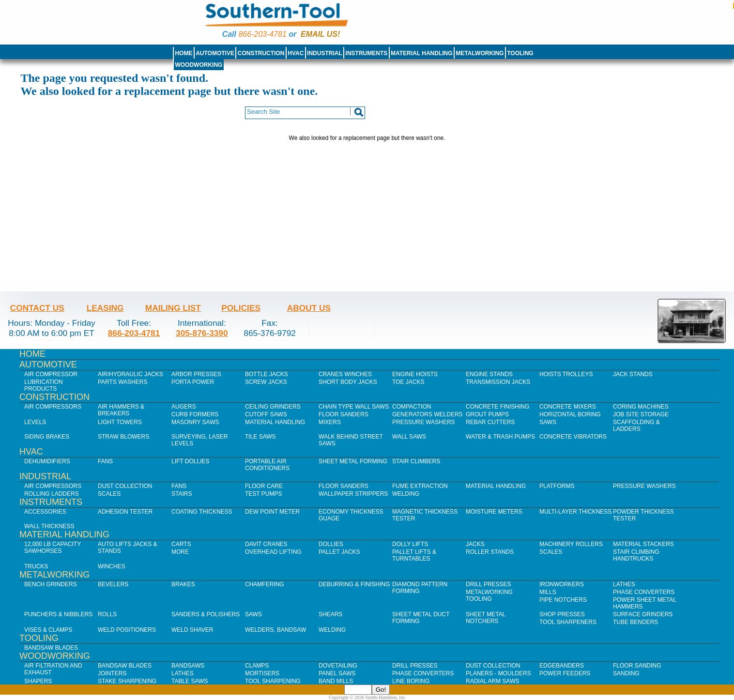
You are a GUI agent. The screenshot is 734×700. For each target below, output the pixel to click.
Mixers (330, 422)
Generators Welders (428, 414)
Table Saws (190, 681)
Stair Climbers (416, 461)
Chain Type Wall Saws (354, 407)
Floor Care (264, 486)
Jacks (475, 544)
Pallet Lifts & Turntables (414, 555)
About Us (309, 308)
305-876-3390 (202, 333)
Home (183, 53)
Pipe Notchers (563, 600)
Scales (109, 494)
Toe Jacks (408, 382)
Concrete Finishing (497, 407)
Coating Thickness (202, 512)
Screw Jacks (266, 382)
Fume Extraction (420, 486)
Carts (181, 544)
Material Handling (422, 53)
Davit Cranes (266, 544)
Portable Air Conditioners (267, 465)
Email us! (320, 34)
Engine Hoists (415, 374)
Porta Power (193, 382)
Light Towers (120, 422)
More (180, 552)
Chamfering (265, 584)
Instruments (367, 53)
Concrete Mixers (568, 407)
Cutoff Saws (266, 414)
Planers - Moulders (498, 673)
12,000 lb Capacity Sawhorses (53, 548)
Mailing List (173, 308)
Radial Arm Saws (492, 681)
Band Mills (336, 681)
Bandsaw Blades (51, 648)
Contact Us (37, 308)
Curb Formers (195, 414)
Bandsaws (188, 666)
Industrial (325, 53)
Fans (105, 461)
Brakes (183, 584)
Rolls (107, 614)
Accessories (45, 512)
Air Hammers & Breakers (121, 410)
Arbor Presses (196, 374)
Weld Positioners (127, 630)
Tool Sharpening (273, 681)
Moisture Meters (494, 512)
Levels (35, 422)
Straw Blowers (123, 437)
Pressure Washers (424, 422)
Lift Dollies (190, 461)
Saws (548, 422)
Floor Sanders (344, 414)
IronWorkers (562, 584)
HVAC (296, 53)
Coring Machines (641, 407)
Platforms (557, 486)
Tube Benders (635, 622)
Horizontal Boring (570, 414)
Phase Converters (644, 592)
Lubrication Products (44, 385)
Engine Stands (489, 374)
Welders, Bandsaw (275, 630)
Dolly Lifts (410, 544)
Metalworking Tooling (489, 595)
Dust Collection (125, 486)
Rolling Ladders (52, 494)
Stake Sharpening (127, 681)
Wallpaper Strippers (353, 494)
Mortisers (262, 673)
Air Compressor (51, 374)
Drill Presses (489, 584)
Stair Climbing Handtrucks (636, 555)
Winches (112, 566)
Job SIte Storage (641, 414)
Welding (406, 494)
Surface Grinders (643, 614)
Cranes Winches (345, 374)
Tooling (520, 53)
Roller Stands (490, 552)
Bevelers (113, 584)
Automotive (215, 53)
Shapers (38, 681)
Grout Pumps (487, 414)
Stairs (182, 494)
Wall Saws (409, 437)
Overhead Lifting (273, 552)
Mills (548, 592)
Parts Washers (122, 382)
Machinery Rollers (571, 544)
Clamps (257, 666)
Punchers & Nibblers (58, 614)
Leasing (105, 308)
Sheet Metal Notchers (486, 618)
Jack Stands (633, 374)
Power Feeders (565, 673)
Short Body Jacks (348, 382)
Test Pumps (263, 494)
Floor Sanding (637, 666)
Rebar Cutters (490, 422)
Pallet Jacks (339, 552)
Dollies (331, 544)
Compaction (412, 407)
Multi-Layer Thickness (575, 512)
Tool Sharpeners (568, 622)
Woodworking (199, 65)
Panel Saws (337, 673)
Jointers (112, 673)
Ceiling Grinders (273, 407)
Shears (330, 614)
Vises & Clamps (48, 630)
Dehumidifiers (47, 461)
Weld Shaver (192, 630)
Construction (261, 53)
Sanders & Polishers (206, 614)
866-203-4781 (262, 34)
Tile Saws (260, 437)
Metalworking (480, 53)
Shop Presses (562, 614)
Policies (241, 308)
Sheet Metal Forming (353, 461)
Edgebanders (562, 666)
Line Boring (411, 681)
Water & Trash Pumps (500, 437)
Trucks (36, 566)
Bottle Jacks (267, 374)
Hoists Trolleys (566, 374)
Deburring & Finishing (354, 584)
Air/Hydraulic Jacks (130, 374)
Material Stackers (643, 544)
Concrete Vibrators (573, 437)
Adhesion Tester (125, 512)
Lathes (624, 584)
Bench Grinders (51, 584)
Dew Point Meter (272, 512)
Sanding (626, 673)
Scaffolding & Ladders (636, 426)
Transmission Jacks (498, 382)
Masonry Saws (195, 422)
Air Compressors (53, 407)
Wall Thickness (49, 526)
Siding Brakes (47, 437)
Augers (184, 407)
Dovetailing (338, 666)
